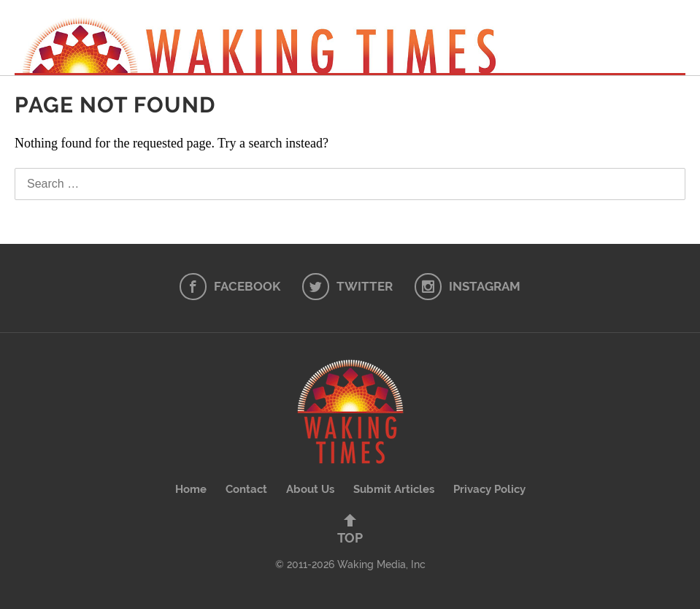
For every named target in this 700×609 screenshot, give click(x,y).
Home (191, 489)
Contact (246, 489)
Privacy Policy (489, 489)
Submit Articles (394, 489)
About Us (310, 489)
